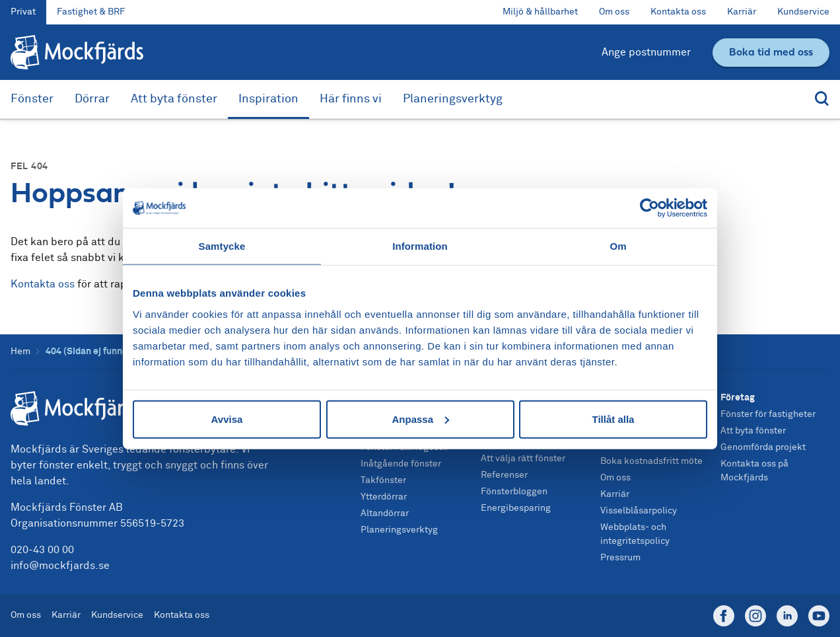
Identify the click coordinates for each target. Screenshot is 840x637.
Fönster (32, 99)
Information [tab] (420, 246)
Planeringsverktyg (453, 99)
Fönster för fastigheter (768, 414)
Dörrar (92, 99)
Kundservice (803, 12)
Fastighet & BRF (91, 12)
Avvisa (227, 419)
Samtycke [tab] (222, 246)
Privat (23, 12)
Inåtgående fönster (401, 464)
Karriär (742, 12)
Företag (738, 398)
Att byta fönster (174, 99)
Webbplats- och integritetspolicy (635, 534)
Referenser (504, 475)
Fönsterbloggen (514, 492)
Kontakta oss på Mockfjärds (754, 471)
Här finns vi (351, 99)
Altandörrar (385, 513)
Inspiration (268, 99)
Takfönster (383, 480)
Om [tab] (618, 246)
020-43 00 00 (42, 550)
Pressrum (620, 558)
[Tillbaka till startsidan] (77, 52)
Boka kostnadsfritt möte (651, 461)
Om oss (614, 12)
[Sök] (819, 99)
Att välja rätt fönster (523, 459)
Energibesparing (516, 508)
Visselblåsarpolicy (639, 511)
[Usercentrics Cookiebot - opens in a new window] (649, 208)
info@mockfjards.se (60, 566)
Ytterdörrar (384, 497)
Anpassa (420, 419)
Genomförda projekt (763, 447)
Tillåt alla (613, 419)
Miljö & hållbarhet (540, 12)
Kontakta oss (678, 12)
